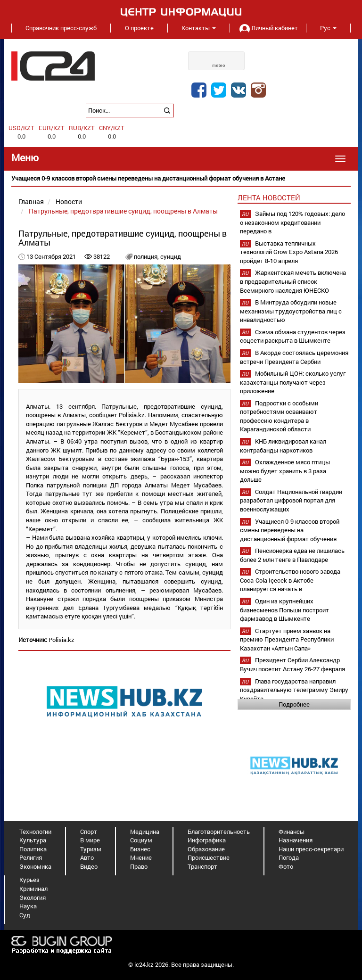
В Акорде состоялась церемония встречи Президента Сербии (294, 357)
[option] (181, 178)
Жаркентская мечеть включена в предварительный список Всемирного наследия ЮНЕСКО (293, 281)
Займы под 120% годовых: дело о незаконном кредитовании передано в (292, 222)
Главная (31, 202)
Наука (28, 906)
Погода (289, 857)
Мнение (141, 857)
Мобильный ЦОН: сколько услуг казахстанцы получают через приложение (293, 382)
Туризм (91, 849)
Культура (33, 840)
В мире (90, 840)
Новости (69, 202)
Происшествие (209, 857)
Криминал (33, 889)
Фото (286, 866)
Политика (33, 849)
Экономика (35, 866)
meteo (219, 66)
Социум (141, 840)
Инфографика (207, 840)
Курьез (29, 880)
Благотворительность (219, 832)
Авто (87, 857)
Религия (31, 857)
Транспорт (202, 866)
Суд (25, 915)
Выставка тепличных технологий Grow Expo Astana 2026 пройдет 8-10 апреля (289, 252)
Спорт (89, 832)
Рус (328, 28)
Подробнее (294, 704)
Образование (206, 849)
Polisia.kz (62, 640)
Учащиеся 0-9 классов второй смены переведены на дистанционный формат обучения (290, 530)
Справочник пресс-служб (61, 28)
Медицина (145, 832)
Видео (89, 866)
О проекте (139, 28)
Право (139, 866)
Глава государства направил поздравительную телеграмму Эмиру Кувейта (294, 690)
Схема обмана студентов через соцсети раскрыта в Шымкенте (293, 336)
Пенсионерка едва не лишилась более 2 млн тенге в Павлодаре (292, 555)
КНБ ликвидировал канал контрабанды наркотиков (283, 446)
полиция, (147, 256)
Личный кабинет (268, 28)
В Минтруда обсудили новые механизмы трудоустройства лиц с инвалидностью (291, 311)
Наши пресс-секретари (311, 849)
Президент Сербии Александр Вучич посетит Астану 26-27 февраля (292, 664)
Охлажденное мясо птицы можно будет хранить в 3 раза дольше (285, 471)
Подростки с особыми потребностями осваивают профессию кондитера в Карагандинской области (279, 416)
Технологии (35, 832)
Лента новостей (269, 198)
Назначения (296, 840)
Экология (33, 898)
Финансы (292, 832)
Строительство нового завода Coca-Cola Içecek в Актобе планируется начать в (290, 580)
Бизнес (140, 849)
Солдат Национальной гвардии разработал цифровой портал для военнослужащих (291, 500)
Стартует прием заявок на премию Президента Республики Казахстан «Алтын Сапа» (287, 639)
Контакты (199, 28)
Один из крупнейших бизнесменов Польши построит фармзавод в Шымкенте (284, 610)
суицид (171, 256)
